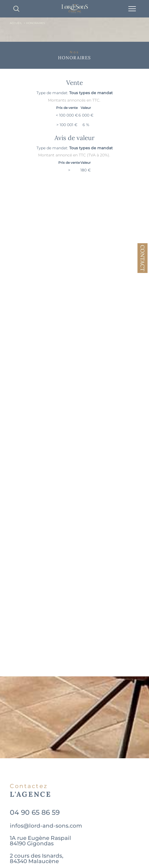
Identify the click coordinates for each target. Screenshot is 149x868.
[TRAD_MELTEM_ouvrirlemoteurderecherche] (16, 9)
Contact (143, 258)
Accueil (16, 23)
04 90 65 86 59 (35, 812)
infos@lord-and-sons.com (46, 826)
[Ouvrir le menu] (132, 9)
